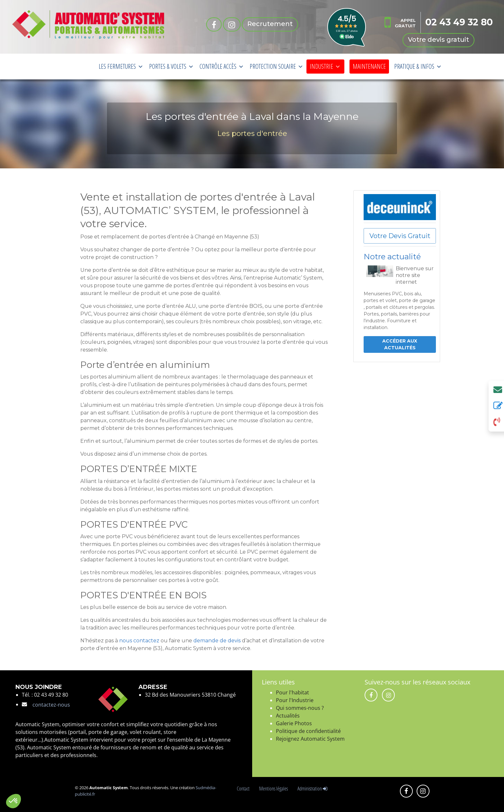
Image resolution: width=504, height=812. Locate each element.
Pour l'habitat (292, 692)
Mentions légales (274, 789)
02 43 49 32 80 (459, 22)
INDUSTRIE (325, 66)
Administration (312, 789)
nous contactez (139, 641)
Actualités (288, 716)
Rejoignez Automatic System (310, 739)
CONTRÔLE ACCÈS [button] (221, 66)
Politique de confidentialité (308, 731)
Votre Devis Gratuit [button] (400, 236)
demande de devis (217, 641)
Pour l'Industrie (295, 700)
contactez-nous (51, 705)
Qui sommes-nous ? (300, 708)
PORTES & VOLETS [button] (171, 66)
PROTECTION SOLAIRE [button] (276, 66)
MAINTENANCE (369, 66)
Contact (244, 789)
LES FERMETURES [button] (121, 66)
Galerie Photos (294, 723)
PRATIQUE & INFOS (418, 66)
